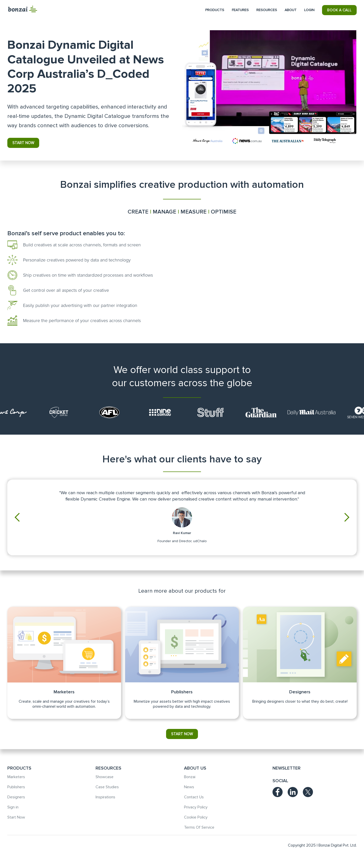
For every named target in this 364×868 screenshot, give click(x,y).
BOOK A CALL (339, 10)
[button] (215, 10)
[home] (22, 9)
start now (23, 143)
